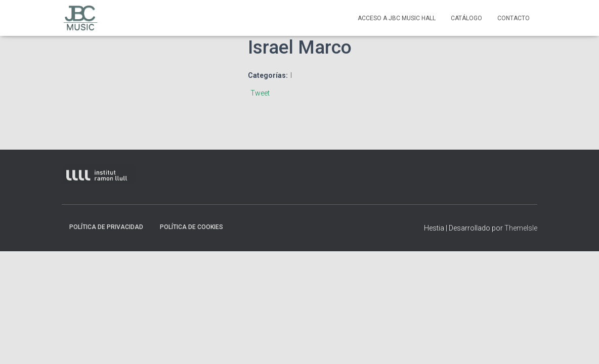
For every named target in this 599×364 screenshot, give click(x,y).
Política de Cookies (191, 227)
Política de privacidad (106, 227)
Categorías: (268, 75)
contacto (514, 18)
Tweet (260, 93)
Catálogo (466, 18)
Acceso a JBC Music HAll (397, 18)
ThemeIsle (521, 228)
